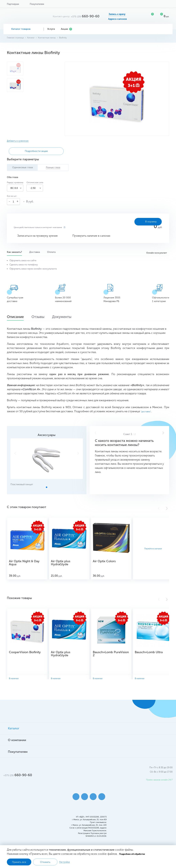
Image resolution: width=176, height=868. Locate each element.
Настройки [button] (64, 862)
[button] (163, 433)
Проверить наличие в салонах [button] (91, 236)
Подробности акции (27, 151)
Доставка (35, 252)
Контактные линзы (47, 38)
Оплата (52, 252)
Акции (66, 29)
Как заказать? (14, 252)
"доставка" (146, 412)
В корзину (144, 222)
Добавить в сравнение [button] (18, 141)
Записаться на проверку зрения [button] (37, 236)
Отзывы (42, 317)
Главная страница (15, 38)
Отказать (45, 862)
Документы (69, 317)
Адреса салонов (117, 19)
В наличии (14, 679)
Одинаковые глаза (23, 168)
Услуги (52, 29)
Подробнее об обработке (132, 854)
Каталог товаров (24, 29)
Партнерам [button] (13, 4)
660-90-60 (85, 16)
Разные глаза (53, 168)
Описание (17, 317)
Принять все (19, 862)
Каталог (31, 38)
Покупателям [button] (37, 4)
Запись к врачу (117, 14)
